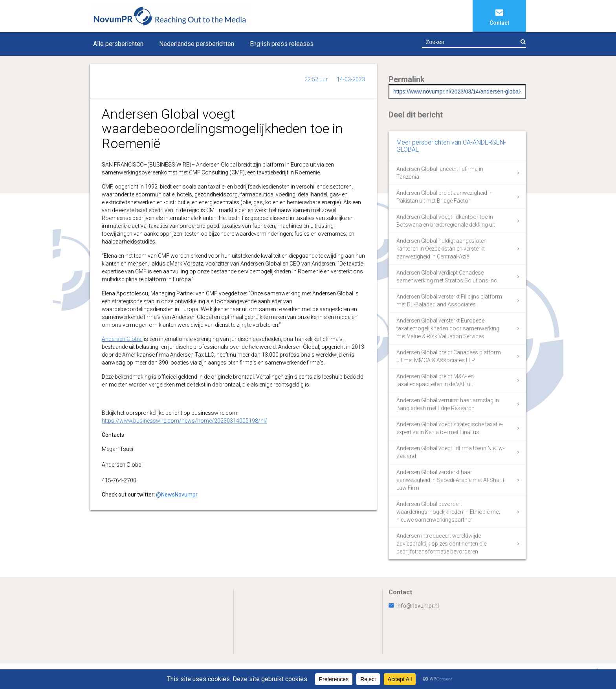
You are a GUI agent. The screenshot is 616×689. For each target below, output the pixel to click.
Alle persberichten (118, 44)
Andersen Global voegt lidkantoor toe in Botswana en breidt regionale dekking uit (446, 221)
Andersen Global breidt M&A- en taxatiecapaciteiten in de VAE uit (435, 380)
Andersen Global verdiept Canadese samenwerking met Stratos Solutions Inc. (447, 277)
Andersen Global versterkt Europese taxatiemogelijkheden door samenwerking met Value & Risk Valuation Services (448, 328)
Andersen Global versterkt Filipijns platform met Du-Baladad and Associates (449, 301)
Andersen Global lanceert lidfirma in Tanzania (440, 173)
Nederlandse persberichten (197, 44)
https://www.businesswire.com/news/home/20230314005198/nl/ (184, 421)
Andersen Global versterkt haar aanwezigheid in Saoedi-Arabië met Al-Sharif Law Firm (450, 480)
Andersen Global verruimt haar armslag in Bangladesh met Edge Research (448, 404)
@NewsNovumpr (177, 495)
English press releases (282, 44)
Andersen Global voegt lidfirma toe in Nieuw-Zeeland (450, 452)
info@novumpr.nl (414, 606)
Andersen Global (122, 339)
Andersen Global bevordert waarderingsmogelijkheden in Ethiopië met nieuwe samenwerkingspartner (448, 512)
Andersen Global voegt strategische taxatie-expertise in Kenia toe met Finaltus (450, 428)
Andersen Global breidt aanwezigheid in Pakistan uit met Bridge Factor (445, 197)
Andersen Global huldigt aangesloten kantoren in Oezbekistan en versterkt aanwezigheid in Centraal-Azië (442, 249)
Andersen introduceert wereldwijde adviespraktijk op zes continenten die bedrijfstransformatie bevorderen (441, 544)
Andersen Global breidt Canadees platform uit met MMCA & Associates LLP (449, 356)
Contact (499, 23)
